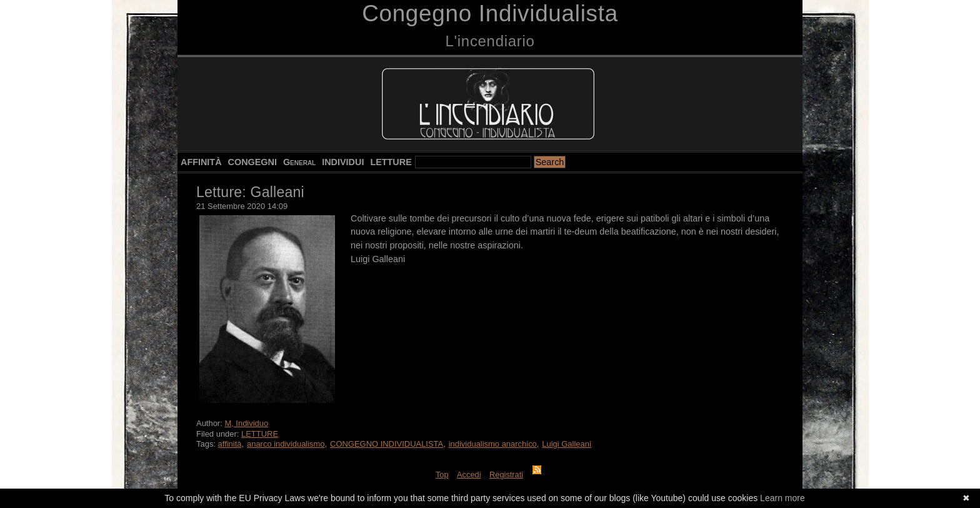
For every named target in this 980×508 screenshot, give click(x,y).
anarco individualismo (286, 444)
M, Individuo (246, 423)
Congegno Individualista (490, 13)
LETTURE (391, 162)
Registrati (506, 475)
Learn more (782, 498)
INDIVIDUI (343, 162)
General (299, 162)
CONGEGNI (252, 162)
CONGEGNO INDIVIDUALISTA (387, 444)
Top (442, 475)
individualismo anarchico (493, 444)
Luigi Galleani (567, 444)
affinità (230, 444)
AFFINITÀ (201, 162)
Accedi (469, 475)
